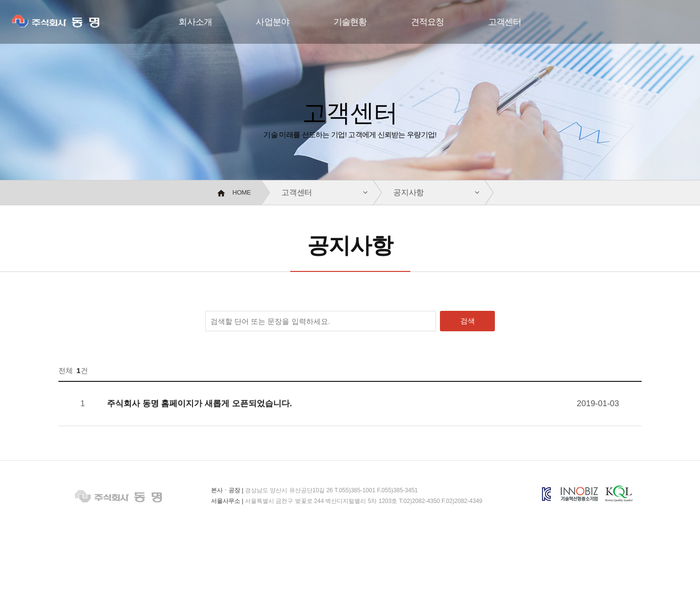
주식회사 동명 (71, 24)
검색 (468, 321)
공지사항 (409, 192)
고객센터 (297, 192)
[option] (350, 90)
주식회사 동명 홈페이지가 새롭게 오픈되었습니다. (200, 404)
